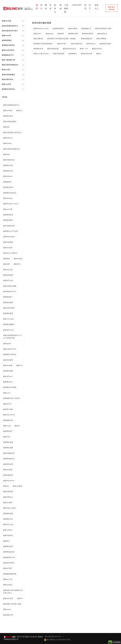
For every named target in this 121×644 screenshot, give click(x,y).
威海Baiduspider (9, 237)
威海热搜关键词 (105, 44)
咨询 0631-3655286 (112, 8)
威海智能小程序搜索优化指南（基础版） (62, 39)
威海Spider (7, 344)
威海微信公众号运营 (11, 231)
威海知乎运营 (8, 280)
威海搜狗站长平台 (10, 291)
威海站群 (6, 264)
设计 (41, 7)
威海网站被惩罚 (9, 552)
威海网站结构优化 (14, 45)
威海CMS (7, 437)
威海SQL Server (9, 415)
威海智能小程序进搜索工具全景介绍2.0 (13, 592)
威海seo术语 (14, 85)
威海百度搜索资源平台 (14, 26)
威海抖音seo (8, 138)
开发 (50, 7)
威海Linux (7, 393)
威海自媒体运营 (9, 226)
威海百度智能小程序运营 (12, 132)
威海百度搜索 (8, 242)
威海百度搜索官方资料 (103, 29)
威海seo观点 (18, 259)
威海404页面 (8, 470)
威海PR (20, 598)
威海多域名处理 (86, 54)
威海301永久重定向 (10, 253)
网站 (46, 7)
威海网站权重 (8, 448)
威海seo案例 (18, 486)
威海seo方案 (8, 209)
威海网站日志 (8, 519)
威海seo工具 (8, 579)
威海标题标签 (8, 475)
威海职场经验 (8, 492)
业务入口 (96, 7)
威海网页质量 (8, 514)
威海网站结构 (8, 546)
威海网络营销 (8, 215)
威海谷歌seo (8, 176)
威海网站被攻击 (9, 459)
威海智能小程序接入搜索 (12, 604)
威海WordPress (9, 481)
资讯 (85, 7)
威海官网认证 (8, 497)
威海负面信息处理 (69, 49)
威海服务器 (7, 182)
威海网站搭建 (8, 371)
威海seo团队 (8, 503)
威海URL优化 (8, 270)
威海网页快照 (8, 464)
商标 (61, 7)
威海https (6, 154)
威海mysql (7, 426)
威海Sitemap (8, 198)
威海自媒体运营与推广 (14, 31)
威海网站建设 (14, 41)
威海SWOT (37, 34)
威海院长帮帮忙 (9, 563)
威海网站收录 (8, 116)
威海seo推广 (14, 70)
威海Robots (7, 143)
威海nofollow (8, 530)
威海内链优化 (8, 535)
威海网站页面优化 (14, 89)
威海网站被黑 (8, 313)
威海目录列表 (97, 49)
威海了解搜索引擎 (14, 60)
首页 (37, 7)
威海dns (6, 486)
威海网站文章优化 (10, 354)
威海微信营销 (8, 187)
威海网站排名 (38, 49)
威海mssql (7, 609)
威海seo (19, 110)
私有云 (55, 9)
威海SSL (19, 365)
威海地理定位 (102, 34)
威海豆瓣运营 (38, 39)
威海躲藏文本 (86, 29)
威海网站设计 (8, 382)
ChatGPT (77, 5)
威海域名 (6, 127)
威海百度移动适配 (10, 286)
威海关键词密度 (59, 54)
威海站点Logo (8, 524)
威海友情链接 (8, 275)
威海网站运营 (8, 165)
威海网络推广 (8, 297)
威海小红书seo (9, 319)
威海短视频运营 (9, 453)
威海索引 (6, 541)
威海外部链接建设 (14, 75)
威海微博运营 (8, 420)
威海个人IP (84, 49)
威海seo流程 (8, 248)
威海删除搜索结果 (10, 574)
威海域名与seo (9, 330)
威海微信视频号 (9, 324)
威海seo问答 (14, 36)
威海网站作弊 (73, 34)
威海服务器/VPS (14, 55)
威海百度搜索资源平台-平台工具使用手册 (12, 337)
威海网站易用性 (88, 34)
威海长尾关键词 (9, 308)
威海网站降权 (8, 220)
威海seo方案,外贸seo (41, 54)
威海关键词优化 (14, 80)
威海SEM (17, 264)
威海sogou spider (9, 508)
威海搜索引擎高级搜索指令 (43, 44)
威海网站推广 (8, 431)
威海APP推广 (8, 568)
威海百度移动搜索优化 (14, 65)
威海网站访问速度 (10, 387)
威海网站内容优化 (10, 193)
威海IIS (17, 426)
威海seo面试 (8, 585)
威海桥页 (61, 34)
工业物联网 (66, 9)
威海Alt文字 (7, 404)
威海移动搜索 (8, 302)
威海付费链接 (101, 39)
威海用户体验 (8, 409)
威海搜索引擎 (8, 615)
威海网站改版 (8, 442)
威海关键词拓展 (53, 49)
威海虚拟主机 (8, 171)
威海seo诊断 (8, 365)
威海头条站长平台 (10, 349)
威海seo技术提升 (14, 50)
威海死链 (6, 259)
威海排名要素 (8, 360)
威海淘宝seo (8, 376)
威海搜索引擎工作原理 (11, 398)
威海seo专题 (14, 21)
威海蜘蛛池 (73, 54)
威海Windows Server (11, 204)
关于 (90, 7)
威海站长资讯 (8, 598)
